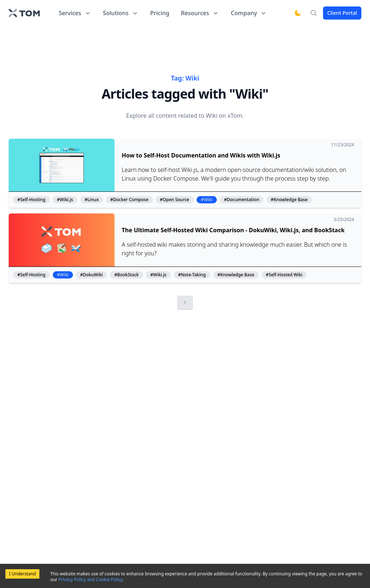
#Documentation (242, 200)
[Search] (314, 13)
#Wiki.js (65, 200)
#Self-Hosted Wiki (284, 275)
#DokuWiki (92, 275)
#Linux (92, 200)
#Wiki (207, 200)
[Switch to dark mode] (298, 13)
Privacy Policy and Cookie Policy (91, 580)
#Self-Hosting (31, 200)
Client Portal (342, 13)
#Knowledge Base (289, 200)
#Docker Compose (129, 200)
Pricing (160, 13)
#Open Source (175, 200)
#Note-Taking (192, 275)
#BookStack (126, 275)
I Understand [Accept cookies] (22, 574)
